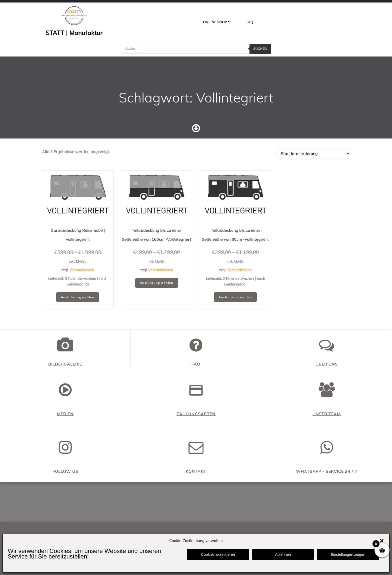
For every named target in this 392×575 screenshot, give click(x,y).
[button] (382, 541)
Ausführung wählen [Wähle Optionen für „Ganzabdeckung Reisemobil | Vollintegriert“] (78, 297)
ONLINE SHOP (217, 22)
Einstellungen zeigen (348, 554)
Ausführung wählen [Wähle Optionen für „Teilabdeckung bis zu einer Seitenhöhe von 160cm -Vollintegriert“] (157, 283)
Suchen (260, 49)
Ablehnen (283, 554)
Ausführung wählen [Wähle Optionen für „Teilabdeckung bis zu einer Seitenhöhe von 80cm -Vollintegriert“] (235, 297)
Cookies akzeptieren (218, 554)
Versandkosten (82, 270)
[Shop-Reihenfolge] (313, 153)
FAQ (250, 22)
